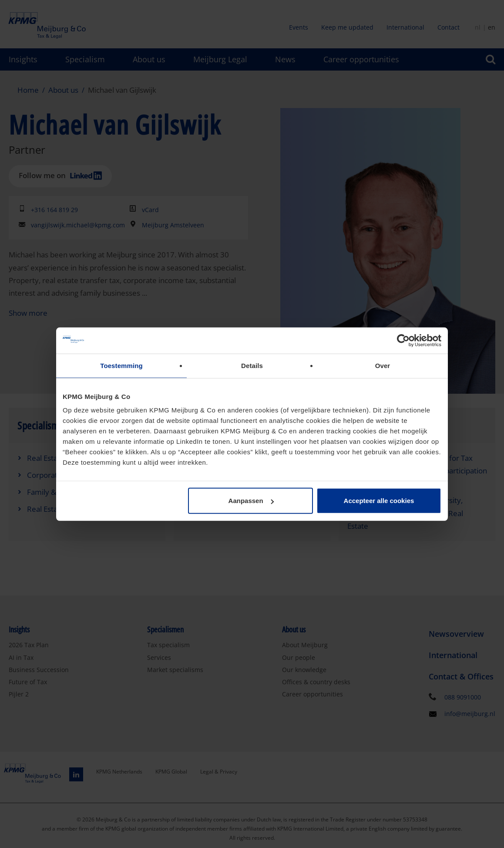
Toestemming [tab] (121, 365)
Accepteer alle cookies (379, 501)
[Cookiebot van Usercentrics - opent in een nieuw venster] (403, 340)
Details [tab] (252, 365)
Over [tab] (383, 365)
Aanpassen (251, 501)
